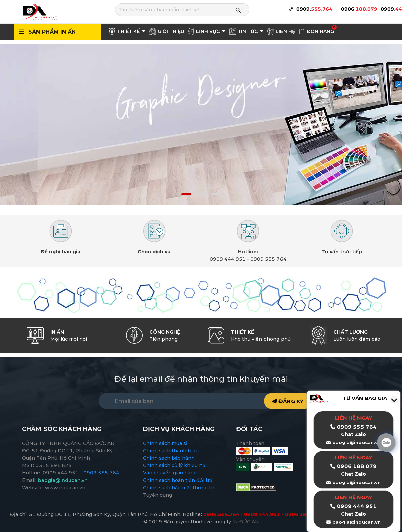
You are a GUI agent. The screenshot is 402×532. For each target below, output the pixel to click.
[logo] (39, 11)
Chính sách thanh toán (171, 451)
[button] (186, 194)
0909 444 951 (228, 259)
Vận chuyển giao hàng (170, 473)
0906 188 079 (357, 466)
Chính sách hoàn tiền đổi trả (178, 480)
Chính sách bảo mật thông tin (179, 488)
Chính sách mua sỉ (165, 443)
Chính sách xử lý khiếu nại (175, 465)
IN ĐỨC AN (246, 522)
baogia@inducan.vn (356, 482)
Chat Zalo (353, 474)
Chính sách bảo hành (169, 458)
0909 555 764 (268, 259)
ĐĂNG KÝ (288, 401)
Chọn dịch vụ (154, 252)
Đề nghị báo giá (60, 252)
